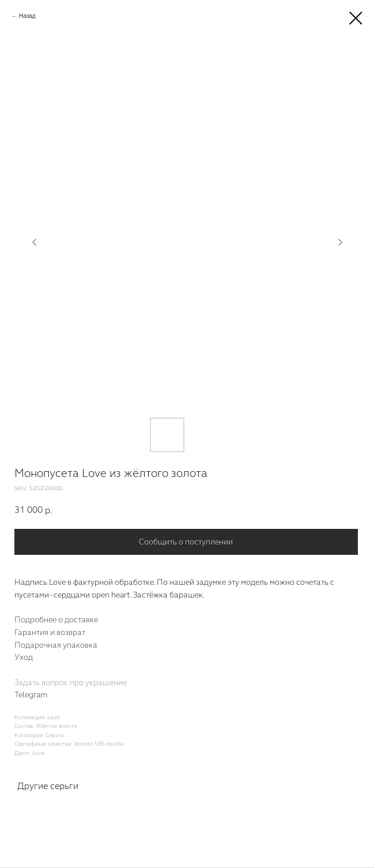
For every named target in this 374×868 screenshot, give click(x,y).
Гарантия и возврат (50, 633)
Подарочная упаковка (56, 645)
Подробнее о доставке (56, 620)
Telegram (31, 695)
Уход (24, 657)
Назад (27, 16)
